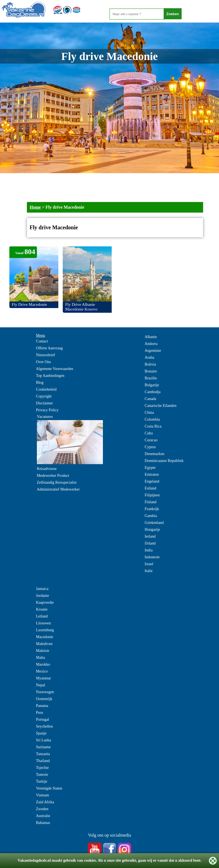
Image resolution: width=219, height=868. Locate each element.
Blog (40, 383)
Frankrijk (152, 509)
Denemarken (155, 454)
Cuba (149, 433)
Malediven (44, 644)
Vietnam (43, 795)
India (149, 550)
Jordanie (43, 596)
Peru (40, 713)
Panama (42, 706)
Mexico (42, 671)
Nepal (41, 685)
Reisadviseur (47, 469)
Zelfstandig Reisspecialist (57, 482)
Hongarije (152, 530)
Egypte (150, 468)
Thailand (43, 761)
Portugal (43, 719)
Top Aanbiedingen (50, 376)
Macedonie (45, 637)
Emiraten (152, 474)
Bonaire (151, 371)
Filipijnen (152, 495)
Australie (43, 816)
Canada (150, 399)
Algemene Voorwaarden (55, 369)
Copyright (44, 396)
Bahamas (43, 823)
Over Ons (43, 362)
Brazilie (151, 378)
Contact (42, 341)
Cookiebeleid (46, 389)
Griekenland (154, 523)
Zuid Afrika (45, 802)
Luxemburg (45, 630)
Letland (42, 616)
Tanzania (43, 754)
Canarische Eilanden (161, 406)
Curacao (151, 440)
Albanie (151, 337)
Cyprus (150, 447)
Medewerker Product (53, 476)
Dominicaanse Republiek (164, 461)
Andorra (151, 344)
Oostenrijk (44, 699)
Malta (41, 658)
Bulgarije (152, 385)
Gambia (151, 516)
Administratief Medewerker (58, 489)
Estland (150, 488)
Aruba (150, 357)
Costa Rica (153, 426)
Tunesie (42, 775)
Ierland (150, 536)
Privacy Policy (47, 410)
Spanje (41, 733)
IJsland (150, 543)
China (149, 413)
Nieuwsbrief (46, 355)
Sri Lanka (44, 740)
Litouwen (43, 623)
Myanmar (43, 678)
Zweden (42, 809)
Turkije (42, 781)
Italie (149, 571)
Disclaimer (44, 403)
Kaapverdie (45, 602)
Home (35, 207)
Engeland (152, 481)
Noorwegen (45, 692)
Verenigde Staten (49, 788)
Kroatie (42, 609)
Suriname (43, 747)
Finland (151, 502)
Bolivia (150, 364)
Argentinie (153, 351)
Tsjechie (42, 768)
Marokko (43, 664)
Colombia (152, 419)
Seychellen (44, 726)
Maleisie (43, 651)
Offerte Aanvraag (49, 348)
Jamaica (42, 589)
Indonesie (152, 557)
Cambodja (153, 392)
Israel (149, 564)
